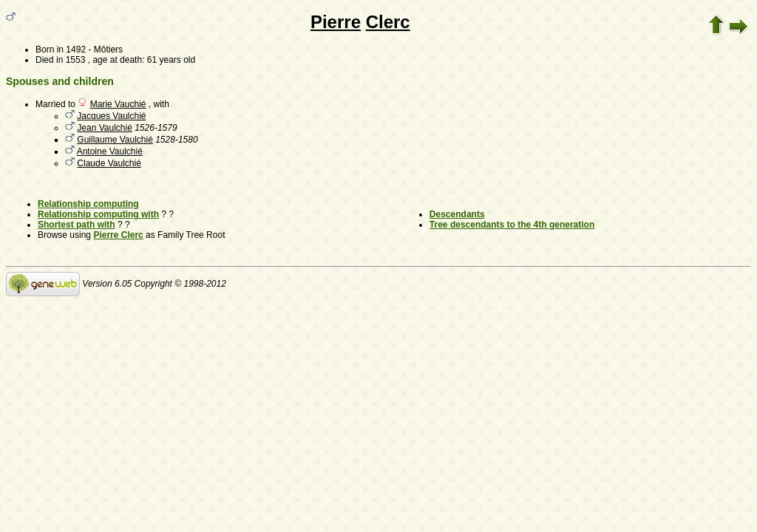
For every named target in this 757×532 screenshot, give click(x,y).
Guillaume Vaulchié (115, 140)
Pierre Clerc (118, 235)
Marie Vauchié (118, 104)
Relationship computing (88, 204)
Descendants (457, 214)
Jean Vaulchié (105, 128)
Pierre (336, 22)
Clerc (388, 22)
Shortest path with (77, 225)
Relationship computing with (98, 214)
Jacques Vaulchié (111, 116)
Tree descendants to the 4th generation (512, 225)
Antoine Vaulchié (110, 151)
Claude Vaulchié (109, 163)
